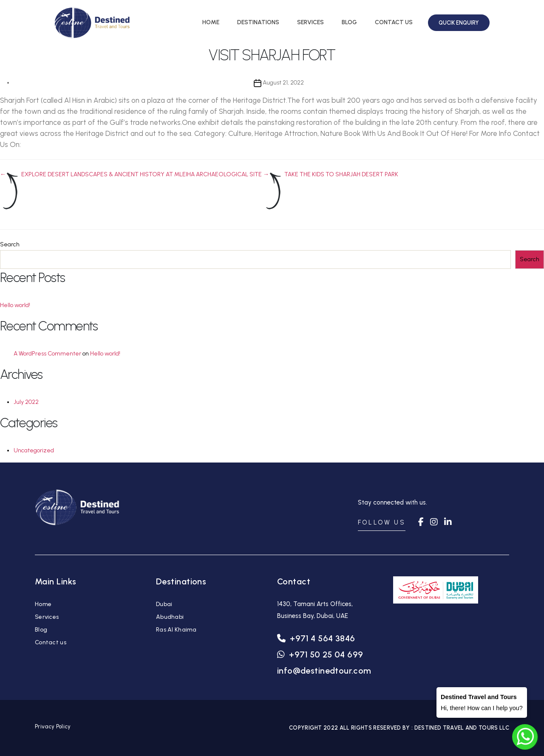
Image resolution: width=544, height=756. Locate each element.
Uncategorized (34, 450)
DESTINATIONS (258, 22)
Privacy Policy (53, 726)
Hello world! (15, 305)
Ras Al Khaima (176, 630)
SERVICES (310, 22)
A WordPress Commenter (47, 354)
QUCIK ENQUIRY (459, 23)
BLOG (349, 22)
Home (43, 604)
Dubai (164, 604)
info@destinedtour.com (324, 671)
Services (47, 617)
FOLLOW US (382, 522)
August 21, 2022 (283, 83)
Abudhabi (170, 617)
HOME (211, 22)
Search (10, 244)
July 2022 (26, 402)
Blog (41, 630)
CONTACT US (394, 22)
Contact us (51, 642)
